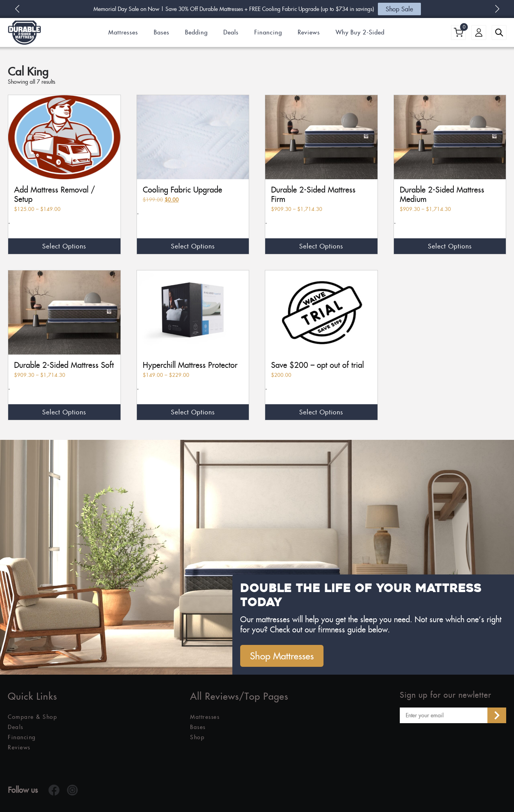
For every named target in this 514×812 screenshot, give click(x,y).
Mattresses (123, 32)
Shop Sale (399, 9)
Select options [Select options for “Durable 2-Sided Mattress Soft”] (64, 412)
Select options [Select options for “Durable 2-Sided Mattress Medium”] (450, 246)
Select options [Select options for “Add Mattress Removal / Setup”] (64, 246)
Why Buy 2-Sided (360, 32)
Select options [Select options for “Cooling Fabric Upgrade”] (193, 246)
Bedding (196, 32)
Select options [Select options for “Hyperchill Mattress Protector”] (193, 412)
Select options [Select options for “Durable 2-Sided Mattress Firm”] (321, 246)
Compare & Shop (32, 717)
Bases (162, 32)
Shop (197, 737)
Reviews (309, 32)
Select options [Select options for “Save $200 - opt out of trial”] (321, 412)
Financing (268, 32)
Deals (231, 32)
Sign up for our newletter (446, 695)
